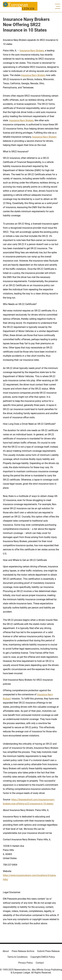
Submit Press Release (48, 951)
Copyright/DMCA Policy (43, 957)
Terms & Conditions (17, 957)
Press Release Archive (23, 951)
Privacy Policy (26, 963)
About (6, 951)
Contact (40, 963)
